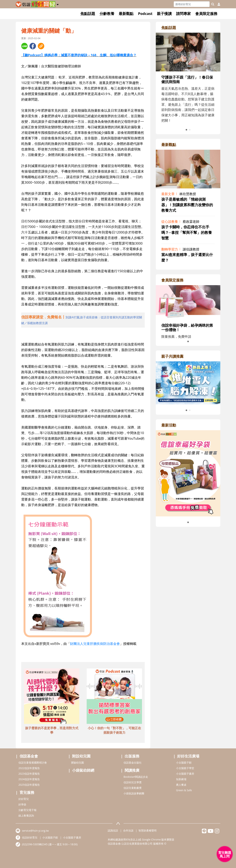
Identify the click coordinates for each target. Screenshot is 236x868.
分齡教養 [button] (107, 14)
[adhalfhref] (83, 320)
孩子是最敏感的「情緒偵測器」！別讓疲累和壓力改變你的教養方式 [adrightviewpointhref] (187, 205)
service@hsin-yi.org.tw (35, 831)
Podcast (145, 14)
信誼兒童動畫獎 (133, 788)
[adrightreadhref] (188, 382)
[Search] (192, 4)
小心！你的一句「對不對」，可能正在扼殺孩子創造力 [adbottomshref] (114, 730)
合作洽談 (128, 830)
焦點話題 (88, 14)
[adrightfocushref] (188, 86)
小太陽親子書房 (185, 774)
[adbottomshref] (52, 697)
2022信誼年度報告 (29, 768)
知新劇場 (181, 779)
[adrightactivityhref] (188, 473)
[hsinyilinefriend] (204, 832)
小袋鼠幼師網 (83, 770)
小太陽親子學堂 (185, 768)
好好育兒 (24, 799)
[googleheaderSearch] (213, 4)
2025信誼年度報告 (29, 785)
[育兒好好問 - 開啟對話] (225, 854)
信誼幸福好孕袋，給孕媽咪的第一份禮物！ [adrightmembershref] (187, 328)
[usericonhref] (217, 4)
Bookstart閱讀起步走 (136, 777)
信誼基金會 (29, 756)
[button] (58, 4)
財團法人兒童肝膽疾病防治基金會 (95, 644)
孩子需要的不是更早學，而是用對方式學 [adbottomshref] (52, 730)
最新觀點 (126, 14)
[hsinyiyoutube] (211, 832)
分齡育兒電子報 (27, 810)
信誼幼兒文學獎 (133, 782)
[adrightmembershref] (188, 302)
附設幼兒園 (81, 756)
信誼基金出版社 (133, 763)
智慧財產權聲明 (147, 830)
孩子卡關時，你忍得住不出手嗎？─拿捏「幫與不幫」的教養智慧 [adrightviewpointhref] (187, 232)
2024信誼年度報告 (29, 779)
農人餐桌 (181, 785)
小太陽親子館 (184, 763)
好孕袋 (22, 804)
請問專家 (183, 14)
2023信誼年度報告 (29, 774)
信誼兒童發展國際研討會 (33, 763)
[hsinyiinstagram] (217, 832)
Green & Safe (184, 790)
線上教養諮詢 (26, 815)
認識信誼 (113, 830)
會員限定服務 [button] (206, 14)
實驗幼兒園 (77, 763)
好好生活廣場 (188, 756)
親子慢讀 (164, 14)
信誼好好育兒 (30, 837)
